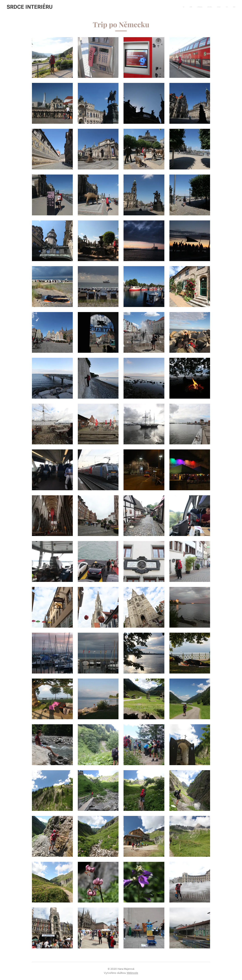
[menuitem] (204, 7)
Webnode (132, 973)
